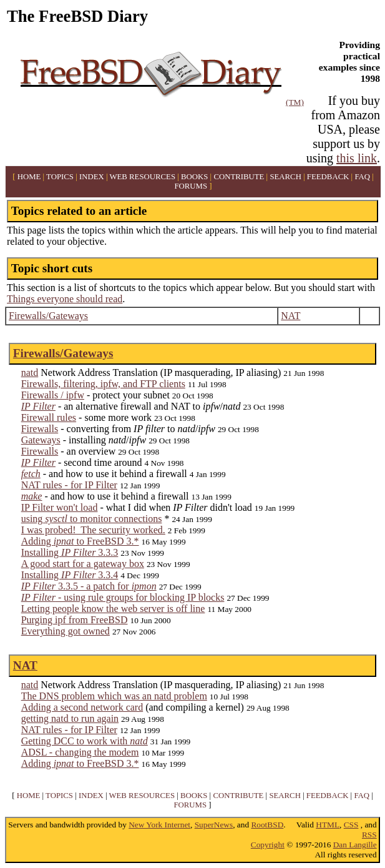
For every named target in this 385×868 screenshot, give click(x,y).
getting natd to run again (70, 718)
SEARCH (285, 177)
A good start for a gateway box (83, 564)
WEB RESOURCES (142, 177)
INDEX (92, 177)
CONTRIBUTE (239, 177)
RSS (369, 835)
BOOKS (194, 177)
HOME (29, 177)
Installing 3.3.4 (70, 575)
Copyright (268, 845)
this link (357, 158)
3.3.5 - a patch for (89, 586)
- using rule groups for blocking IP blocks (123, 597)
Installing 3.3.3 (70, 552)
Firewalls (40, 429)
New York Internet (159, 825)
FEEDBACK (328, 177)
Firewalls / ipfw (53, 395)
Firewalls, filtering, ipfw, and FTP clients (103, 384)
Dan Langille (355, 845)
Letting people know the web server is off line (113, 609)
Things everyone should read (65, 299)
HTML (328, 825)
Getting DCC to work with (85, 741)
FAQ (362, 177)
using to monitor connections (92, 519)
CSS (351, 825)
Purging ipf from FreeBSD (75, 620)
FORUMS (191, 186)
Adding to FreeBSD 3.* (80, 541)
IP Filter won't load (60, 507)
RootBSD (267, 825)
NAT (290, 316)
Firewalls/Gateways (48, 316)
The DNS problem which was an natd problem (114, 696)
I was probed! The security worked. (93, 530)
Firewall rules (49, 417)
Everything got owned (66, 631)
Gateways (41, 440)
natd (30, 372)
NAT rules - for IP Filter (69, 485)
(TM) (295, 102)
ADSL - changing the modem (80, 752)
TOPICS (60, 177)
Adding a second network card (82, 707)
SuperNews (214, 825)
